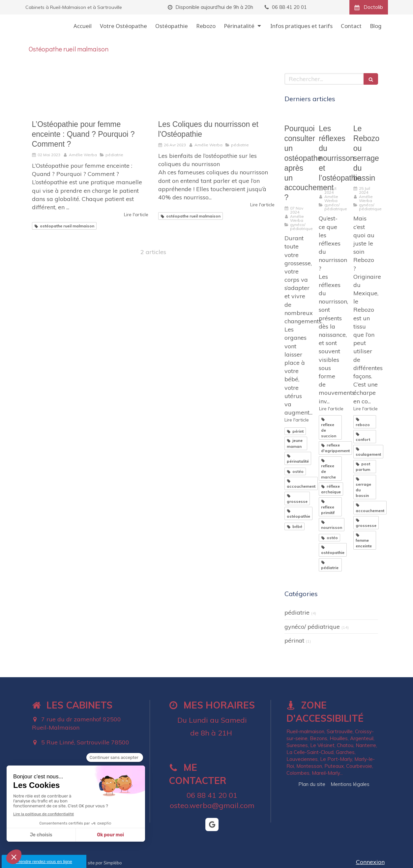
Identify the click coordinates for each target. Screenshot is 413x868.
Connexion (370, 862)
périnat (294, 640)
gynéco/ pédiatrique (312, 627)
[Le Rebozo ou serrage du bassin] (366, 116)
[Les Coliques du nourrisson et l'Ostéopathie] (216, 93)
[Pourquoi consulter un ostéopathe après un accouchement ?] (297, 116)
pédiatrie (297, 612)
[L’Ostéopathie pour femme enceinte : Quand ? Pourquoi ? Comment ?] (90, 93)
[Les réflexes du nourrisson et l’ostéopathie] (331, 116)
